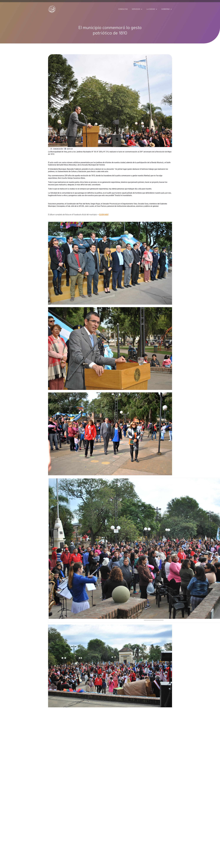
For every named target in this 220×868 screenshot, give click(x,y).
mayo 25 (68, 149)
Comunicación (56, 149)
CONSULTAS (123, 9)
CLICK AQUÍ (104, 215)
